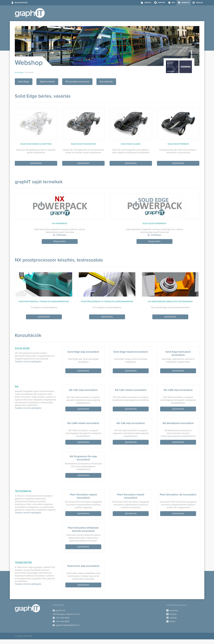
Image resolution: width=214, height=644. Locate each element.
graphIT (148, 3)
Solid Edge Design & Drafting (36, 144)
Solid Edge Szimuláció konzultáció (178, 353)
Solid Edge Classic (131, 144)
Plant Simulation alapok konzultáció (83, 496)
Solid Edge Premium (178, 144)
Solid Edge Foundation (83, 144)
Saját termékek (47, 82)
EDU (173, 3)
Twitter (172, 621)
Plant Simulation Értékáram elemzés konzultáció (83, 529)
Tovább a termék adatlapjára (28, 362)
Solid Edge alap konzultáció (83, 352)
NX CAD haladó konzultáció (131, 390)
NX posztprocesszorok (77, 82)
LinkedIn (173, 618)
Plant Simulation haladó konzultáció (131, 496)
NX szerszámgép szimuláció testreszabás (170, 301)
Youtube (173, 614)
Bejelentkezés (21, 3)
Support (162, 3)
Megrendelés (60, 241)
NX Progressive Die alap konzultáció (83, 458)
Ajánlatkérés (36, 163)
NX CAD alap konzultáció (83, 390)
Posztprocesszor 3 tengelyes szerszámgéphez (44, 301)
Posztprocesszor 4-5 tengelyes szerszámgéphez (107, 301)
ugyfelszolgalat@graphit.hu (68, 625)
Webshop (186, 3)
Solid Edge (24, 82)
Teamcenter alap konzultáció (83, 566)
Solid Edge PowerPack (154, 223)
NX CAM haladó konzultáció (83, 423)
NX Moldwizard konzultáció (178, 423)
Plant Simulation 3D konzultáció (178, 495)
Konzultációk (106, 82)
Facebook (174, 610)
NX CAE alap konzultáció (131, 423)
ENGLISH (199, 3)
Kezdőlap (19, 72)
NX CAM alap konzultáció (178, 390)
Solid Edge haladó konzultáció (131, 352)
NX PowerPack (60, 223)
